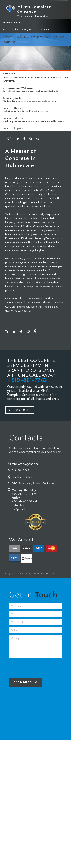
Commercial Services (15, 118)
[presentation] (37, 667)
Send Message (26, 682)
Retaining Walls (12, 98)
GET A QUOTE (20, 410)
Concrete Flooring (13, 108)
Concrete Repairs (13, 128)
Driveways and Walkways (18, 88)
